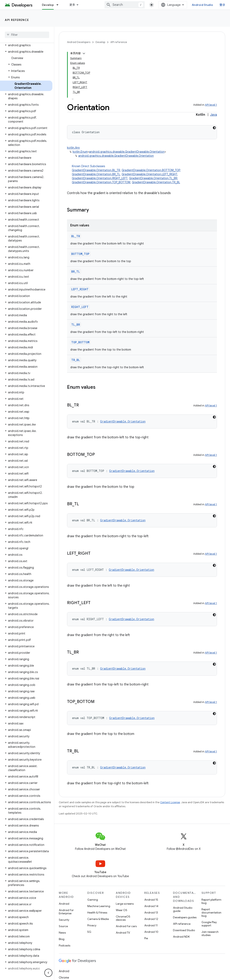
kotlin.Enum (80, 152)
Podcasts (65, 945)
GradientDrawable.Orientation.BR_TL (96, 174)
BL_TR (76, 236)
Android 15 (151, 900)
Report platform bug (211, 901)
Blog (62, 939)
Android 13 (151, 912)
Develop (100, 42)
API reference (17, 20)
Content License (170, 802)
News (62, 933)
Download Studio (184, 930)
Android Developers (79, 42)
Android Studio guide (183, 909)
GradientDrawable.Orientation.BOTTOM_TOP (151, 170)
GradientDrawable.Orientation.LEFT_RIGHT (149, 174)
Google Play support (209, 924)
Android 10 (151, 932)
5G (89, 932)
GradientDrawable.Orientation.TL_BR (153, 178)
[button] (26, 45)
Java (214, 115)
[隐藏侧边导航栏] (48, 973)
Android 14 (151, 906)
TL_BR (76, 325)
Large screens (125, 904)
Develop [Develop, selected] (48, 5)
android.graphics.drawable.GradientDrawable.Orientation (127, 152)
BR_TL (76, 272)
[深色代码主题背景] (214, 128)
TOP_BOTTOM (80, 342)
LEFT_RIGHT (80, 289)
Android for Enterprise (66, 912)
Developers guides (185, 917)
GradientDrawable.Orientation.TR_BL (156, 182)
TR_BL (76, 360)
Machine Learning (99, 906)
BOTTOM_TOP (80, 254)
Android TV (123, 933)
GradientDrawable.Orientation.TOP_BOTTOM (101, 182)
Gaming (93, 900)
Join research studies (210, 933)
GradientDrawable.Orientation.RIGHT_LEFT (100, 178)
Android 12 (151, 919)
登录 (222, 5)
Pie (146, 938)
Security (64, 920)
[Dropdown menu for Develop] (59, 5)
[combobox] (125, 5)
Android (64, 904)
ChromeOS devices (123, 918)
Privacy (92, 925)
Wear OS (122, 910)
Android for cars (126, 926)
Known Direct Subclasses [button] (144, 174)
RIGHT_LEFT (80, 307)
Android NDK (181, 937)
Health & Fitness (97, 912)
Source (63, 926)
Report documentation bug (211, 912)
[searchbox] (27, 35)
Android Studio (203, 5)
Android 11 (151, 925)
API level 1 (211, 105)
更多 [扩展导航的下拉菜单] (72, 5)
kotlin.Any (73, 148)
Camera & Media (98, 919)
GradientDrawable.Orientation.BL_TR (96, 170)
